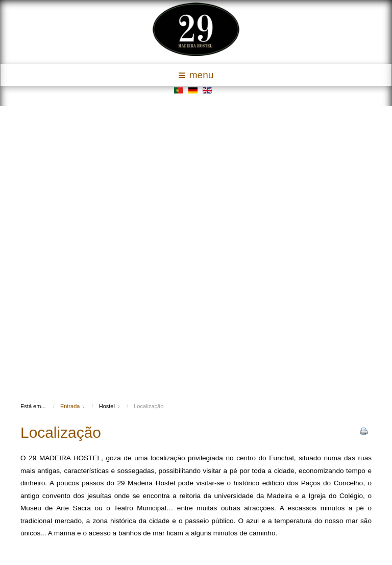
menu (196, 75)
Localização (61, 432)
